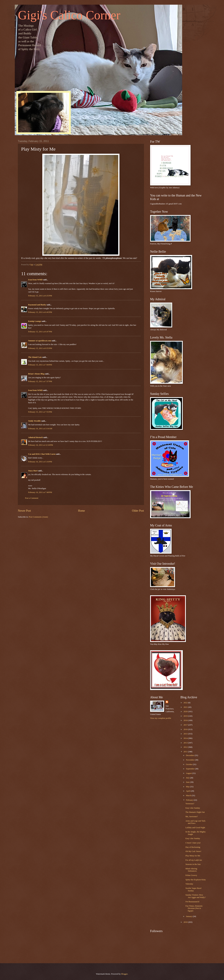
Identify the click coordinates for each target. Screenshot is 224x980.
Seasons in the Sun (193, 864)
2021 (186, 707)
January (189, 916)
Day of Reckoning (193, 847)
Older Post (138, 511)
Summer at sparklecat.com (40, 341)
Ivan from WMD (35, 280)
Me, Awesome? (192, 817)
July (188, 778)
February (190, 800)
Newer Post (24, 511)
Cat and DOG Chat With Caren (42, 454)
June (188, 782)
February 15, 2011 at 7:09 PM (40, 365)
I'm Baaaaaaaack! (192, 902)
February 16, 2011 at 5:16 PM (40, 462)
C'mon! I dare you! (193, 843)
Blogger (124, 974)
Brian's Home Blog (36, 374)
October (189, 764)
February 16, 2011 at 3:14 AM (40, 429)
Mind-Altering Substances (191, 870)
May (188, 787)
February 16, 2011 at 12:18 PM (41, 445)
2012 (186, 747)
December (190, 755)
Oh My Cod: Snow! (193, 851)
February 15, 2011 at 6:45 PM (40, 312)
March (189, 796)
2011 (186, 752)
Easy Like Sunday (193, 808)
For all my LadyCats (194, 860)
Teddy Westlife (34, 421)
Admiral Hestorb (35, 437)
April (188, 791)
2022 (186, 703)
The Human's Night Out (195, 812)
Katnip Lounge (35, 321)
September (190, 769)
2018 (186, 720)
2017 (186, 725)
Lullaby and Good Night (195, 828)
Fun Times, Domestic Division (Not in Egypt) (194, 908)
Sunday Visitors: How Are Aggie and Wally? (195, 896)
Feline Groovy (191, 875)
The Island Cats (35, 357)
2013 (186, 743)
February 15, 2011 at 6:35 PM (40, 296)
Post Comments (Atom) (38, 517)
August (189, 773)
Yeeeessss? (190, 804)
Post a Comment (32, 498)
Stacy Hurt (33, 471)
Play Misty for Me (193, 856)
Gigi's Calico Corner (69, 15)
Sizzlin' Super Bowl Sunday (193, 889)
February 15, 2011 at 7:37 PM (40, 381)
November (190, 760)
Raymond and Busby (37, 305)
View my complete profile (161, 718)
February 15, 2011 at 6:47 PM (40, 332)
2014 (186, 738)
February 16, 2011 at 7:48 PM (40, 492)
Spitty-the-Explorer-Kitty (196, 880)
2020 (186, 712)
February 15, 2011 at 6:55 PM (40, 348)
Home (81, 511)
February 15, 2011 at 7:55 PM (40, 412)
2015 (186, 734)
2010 (186, 922)
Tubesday (189, 884)
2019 (186, 716)
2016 (186, 729)
